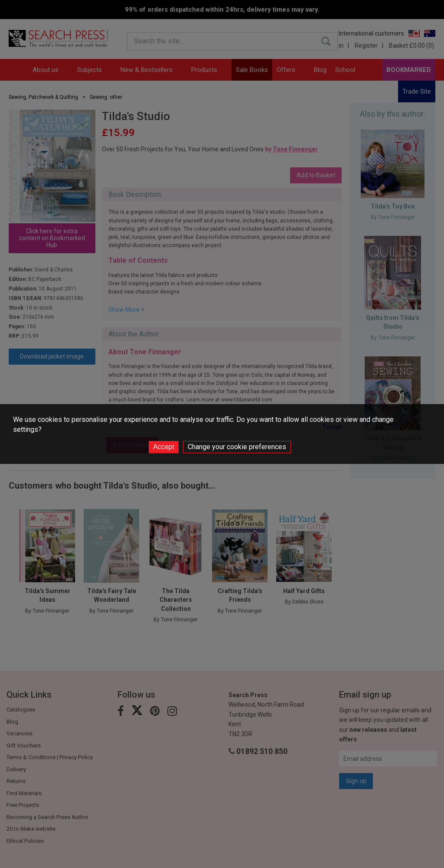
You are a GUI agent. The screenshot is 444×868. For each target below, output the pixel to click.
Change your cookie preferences (237, 447)
